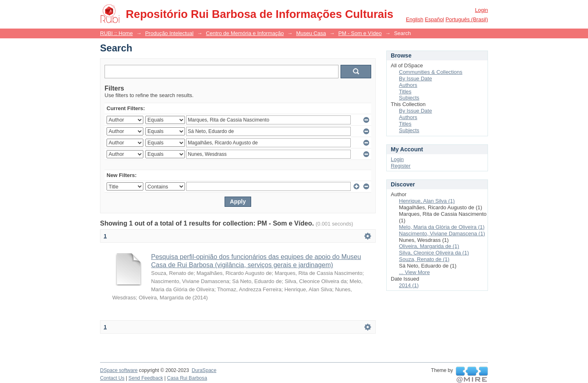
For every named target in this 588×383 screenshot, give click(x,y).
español (434, 19)
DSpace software (119, 370)
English (415, 19)
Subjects (409, 98)
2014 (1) (409, 285)
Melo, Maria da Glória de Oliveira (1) (442, 227)
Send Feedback (146, 378)
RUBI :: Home (116, 33)
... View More (414, 272)
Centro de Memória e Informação (245, 33)
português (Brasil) (467, 19)
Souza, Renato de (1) (424, 259)
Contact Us (112, 378)
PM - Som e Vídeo (360, 33)
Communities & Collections (431, 72)
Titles (405, 92)
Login (481, 10)
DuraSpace (204, 370)
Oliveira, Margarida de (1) (429, 246)
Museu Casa (311, 33)
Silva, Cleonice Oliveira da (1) (434, 253)
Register (401, 166)
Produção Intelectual (169, 33)
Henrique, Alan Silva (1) (427, 201)
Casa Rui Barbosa (187, 378)
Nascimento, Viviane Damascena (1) (442, 234)
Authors (408, 85)
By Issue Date (415, 79)
